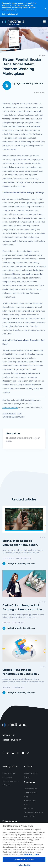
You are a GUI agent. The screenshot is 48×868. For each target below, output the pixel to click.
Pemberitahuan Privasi (33, 812)
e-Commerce (9, 414)
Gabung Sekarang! (10, 14)
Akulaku (6, 687)
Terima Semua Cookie (24, 860)
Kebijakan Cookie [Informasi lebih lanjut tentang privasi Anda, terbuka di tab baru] (31, 854)
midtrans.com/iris (10, 408)
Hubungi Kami (30, 801)
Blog (26, 797)
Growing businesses (11, 781)
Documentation (31, 789)
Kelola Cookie (30, 816)
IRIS (20, 414)
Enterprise (6, 785)
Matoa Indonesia (24, 558)
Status (27, 804)
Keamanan (29, 808)
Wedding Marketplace (14, 417)
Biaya (27, 777)
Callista (7, 623)
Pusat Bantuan (30, 793)
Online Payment (31, 773)
